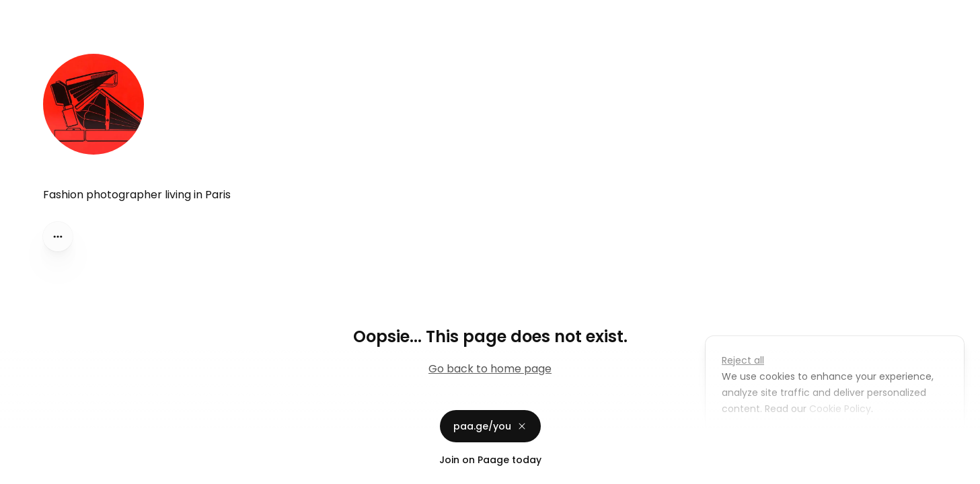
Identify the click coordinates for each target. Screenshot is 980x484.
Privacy (22, 471)
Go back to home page (490, 369)
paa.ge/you (490, 426)
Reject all (743, 360)
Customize (757, 440)
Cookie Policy (839, 409)
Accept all (838, 440)
